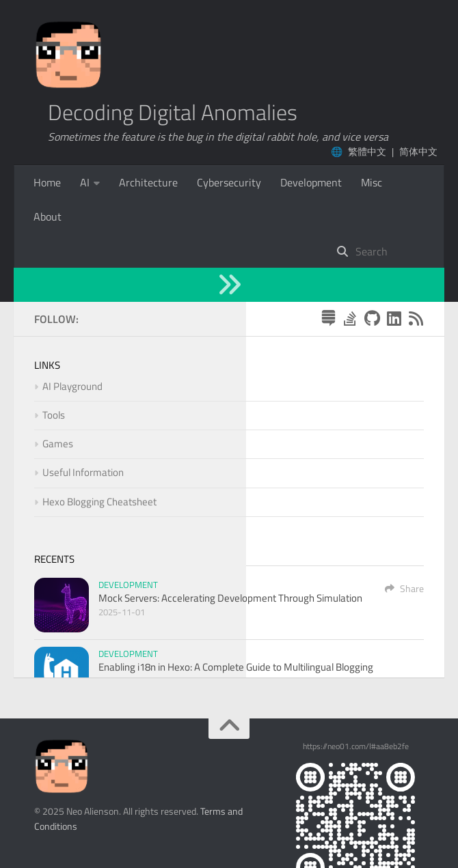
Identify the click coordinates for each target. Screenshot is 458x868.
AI (85, 182)
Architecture (148, 182)
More (209, 182)
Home (47, 182)
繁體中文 (367, 151)
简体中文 (418, 151)
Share (404, 520)
